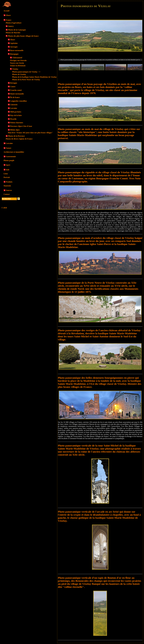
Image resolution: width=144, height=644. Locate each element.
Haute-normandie (17, 94)
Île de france (15, 97)
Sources (9, 190)
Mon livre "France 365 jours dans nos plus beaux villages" (30, 133)
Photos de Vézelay (19, 74)
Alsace (8, 15)
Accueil (6, 11)
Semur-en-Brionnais (18, 66)
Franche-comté (16, 90)
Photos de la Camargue (17, 30)
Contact (7, 194)
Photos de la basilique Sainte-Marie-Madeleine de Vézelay (34, 77)
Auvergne (14, 47)
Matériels (7, 186)
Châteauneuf (17, 58)
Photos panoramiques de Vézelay (26, 72)
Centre (13, 87)
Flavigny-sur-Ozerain (18, 60)
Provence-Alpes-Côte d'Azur (21, 126)
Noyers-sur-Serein (17, 63)
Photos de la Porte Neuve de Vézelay (26, 80)
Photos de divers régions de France (19, 139)
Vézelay (15, 69)
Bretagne (14, 83)
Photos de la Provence (16, 136)
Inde (8, 170)
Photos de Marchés (13, 33)
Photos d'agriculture (14, 23)
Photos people (9, 160)
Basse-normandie (17, 50)
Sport (8, 165)
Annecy (11, 26)
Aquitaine (14, 43)
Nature (9, 148)
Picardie (13, 119)
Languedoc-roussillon (18, 101)
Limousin (14, 105)
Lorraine (14, 108)
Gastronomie (11, 156)
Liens (6, 174)
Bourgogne (14, 54)
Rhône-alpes (15, 130)
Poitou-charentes (17, 123)
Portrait (7, 177)
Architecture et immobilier (14, 152)
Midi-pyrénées (16, 112)
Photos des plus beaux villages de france (23, 36)
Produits (9, 182)
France (9, 20)
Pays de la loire (16, 115)
